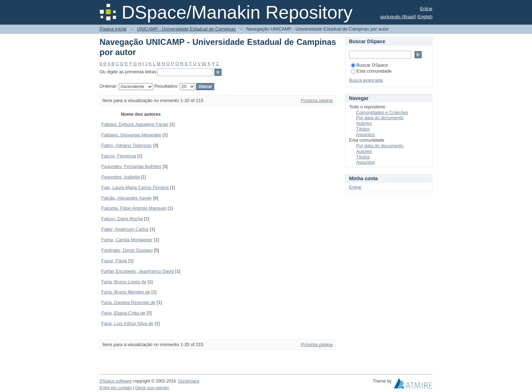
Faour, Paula (114, 261)
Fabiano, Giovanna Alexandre (131, 135)
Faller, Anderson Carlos (125, 229)
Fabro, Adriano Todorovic (127, 145)
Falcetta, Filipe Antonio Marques (134, 208)
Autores (364, 123)
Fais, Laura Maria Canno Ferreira (135, 187)
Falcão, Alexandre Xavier (127, 198)
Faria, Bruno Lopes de (124, 282)
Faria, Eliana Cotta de (123, 313)
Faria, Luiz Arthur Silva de (127, 323)
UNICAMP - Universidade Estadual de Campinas (186, 29)
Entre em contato (116, 388)
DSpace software (116, 381)
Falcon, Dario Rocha (122, 219)
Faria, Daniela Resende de (128, 302)
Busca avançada (366, 80)
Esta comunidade (371, 71)
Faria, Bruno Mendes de (126, 292)
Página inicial (113, 29)
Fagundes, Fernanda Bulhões (131, 166)
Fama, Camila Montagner (127, 240)
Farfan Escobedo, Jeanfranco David (138, 271)
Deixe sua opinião (152, 388)
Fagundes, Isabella (121, 177)
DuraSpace (189, 381)
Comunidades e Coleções (382, 112)
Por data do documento (380, 118)
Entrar (426, 9)
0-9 (103, 64)
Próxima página (317, 100)
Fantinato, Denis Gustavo (127, 250)
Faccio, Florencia (119, 156)
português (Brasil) (398, 17)
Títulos (363, 129)
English (425, 17)
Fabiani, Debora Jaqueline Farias (135, 124)
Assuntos (365, 134)
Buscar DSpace (369, 65)
